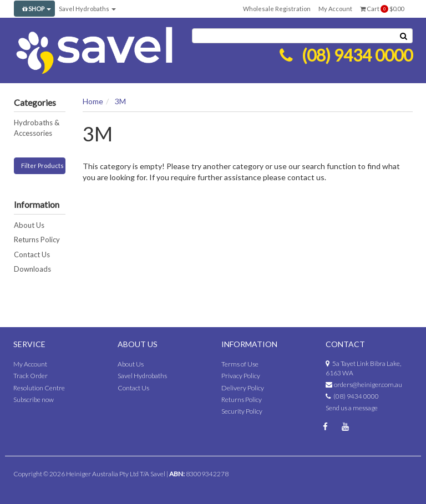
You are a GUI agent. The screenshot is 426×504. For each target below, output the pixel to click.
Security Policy (242, 411)
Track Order (31, 376)
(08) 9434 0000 (357, 55)
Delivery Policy (243, 388)
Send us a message (352, 408)
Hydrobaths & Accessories (37, 128)
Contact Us (32, 254)
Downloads (32, 269)
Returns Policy (37, 240)
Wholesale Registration (277, 9)
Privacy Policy (241, 376)
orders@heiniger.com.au (368, 385)
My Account (335, 9)
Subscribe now (34, 399)
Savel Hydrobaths (87, 9)
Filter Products (42, 166)
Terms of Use (240, 364)
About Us (29, 225)
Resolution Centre (39, 388)
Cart (382, 9)
